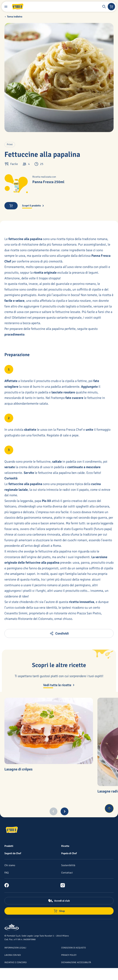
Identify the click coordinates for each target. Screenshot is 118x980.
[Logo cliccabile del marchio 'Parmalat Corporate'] (12, 927)
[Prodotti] (9, 846)
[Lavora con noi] (13, 955)
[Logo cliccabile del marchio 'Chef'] (18, 7)
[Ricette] (65, 846)
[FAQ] (7, 873)
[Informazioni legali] (15, 947)
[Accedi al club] (59, 901)
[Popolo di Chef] (69, 853)
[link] (8, 885)
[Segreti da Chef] (13, 853)
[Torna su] (109, 808)
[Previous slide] (53, 811)
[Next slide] (65, 811)
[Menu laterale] (6, 7)
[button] (104, 7)
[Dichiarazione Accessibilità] (76, 962)
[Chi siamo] (10, 865)
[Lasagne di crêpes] (49, 731)
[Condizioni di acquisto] (74, 947)
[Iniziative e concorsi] (16, 962)
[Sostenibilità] (68, 865)
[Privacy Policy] (69, 955)
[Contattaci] (67, 873)
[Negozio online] (111, 7)
